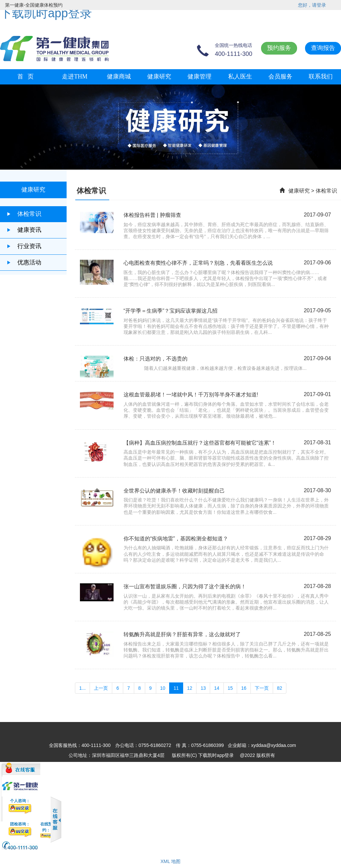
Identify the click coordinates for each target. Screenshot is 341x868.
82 (280, 688)
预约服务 (279, 48)
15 (230, 688)
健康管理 (199, 76)
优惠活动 (24, 262)
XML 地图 (170, 861)
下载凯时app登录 (46, 13)
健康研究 (159, 76)
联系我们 (321, 76)
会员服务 (280, 76)
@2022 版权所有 (257, 755)
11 (176, 688)
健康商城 (119, 76)
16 (244, 688)
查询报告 (323, 48)
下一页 (262, 688)
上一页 (101, 688)
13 (203, 688)
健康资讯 (24, 230)
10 (163, 688)
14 (217, 688)
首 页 (26, 76)
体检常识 (24, 214)
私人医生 (240, 76)
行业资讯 (24, 246)
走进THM (75, 76)
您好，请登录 (312, 5)
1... (82, 688)
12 (190, 688)
